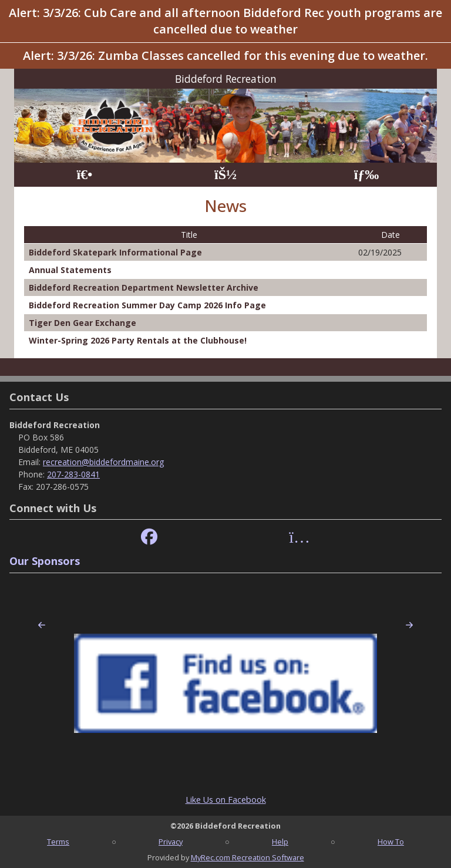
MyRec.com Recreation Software (248, 857)
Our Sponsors (45, 561)
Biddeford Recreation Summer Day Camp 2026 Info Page (147, 305)
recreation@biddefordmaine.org (103, 462)
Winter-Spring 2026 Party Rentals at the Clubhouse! (138, 340)
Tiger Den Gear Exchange (83, 323)
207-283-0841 (73, 474)
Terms (58, 842)
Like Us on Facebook (226, 800)
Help (280, 842)
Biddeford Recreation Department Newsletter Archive (144, 287)
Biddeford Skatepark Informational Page (115, 252)
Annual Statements (70, 270)
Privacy (171, 842)
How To (391, 842)
